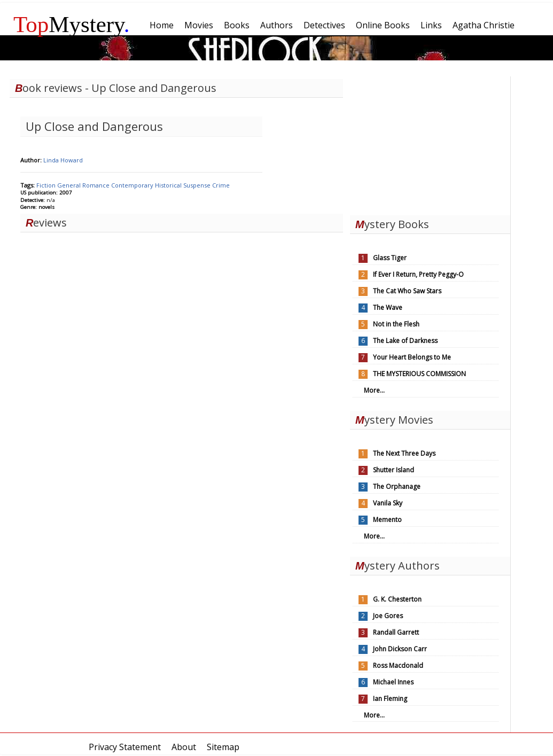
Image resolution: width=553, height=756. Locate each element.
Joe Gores (388, 616)
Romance (97, 185)
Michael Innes (393, 682)
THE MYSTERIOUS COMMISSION (419, 374)
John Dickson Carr (400, 649)
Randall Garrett (396, 632)
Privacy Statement (125, 747)
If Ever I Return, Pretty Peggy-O (418, 274)
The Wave (388, 307)
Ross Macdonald (398, 665)
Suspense (198, 185)
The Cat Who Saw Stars (407, 291)
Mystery (72, 24)
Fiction (47, 185)
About (184, 747)
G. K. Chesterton (397, 599)
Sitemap (223, 747)
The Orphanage (397, 486)
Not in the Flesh (396, 324)
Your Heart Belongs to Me (412, 357)
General (70, 185)
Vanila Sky (388, 503)
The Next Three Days (404, 453)
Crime (221, 185)
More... (374, 390)
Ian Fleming (390, 699)
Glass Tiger (390, 258)
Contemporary (133, 185)
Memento (387, 520)
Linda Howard (63, 160)
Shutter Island (394, 470)
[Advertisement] (430, 143)
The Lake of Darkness (405, 341)
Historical (169, 185)
